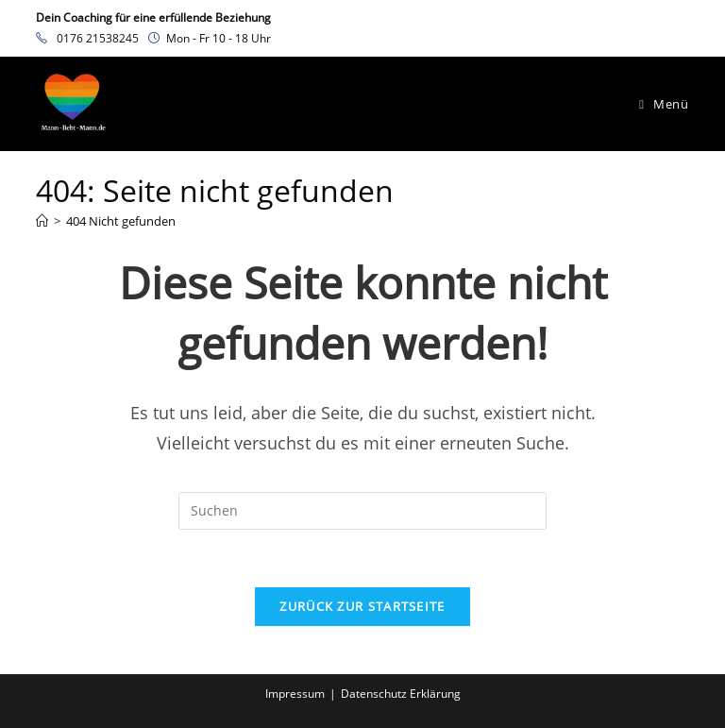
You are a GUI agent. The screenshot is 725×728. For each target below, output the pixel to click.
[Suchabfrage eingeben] (362, 511)
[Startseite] (42, 221)
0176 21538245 (98, 38)
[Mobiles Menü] (664, 104)
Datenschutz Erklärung (401, 694)
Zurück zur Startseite (362, 606)
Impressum (295, 694)
